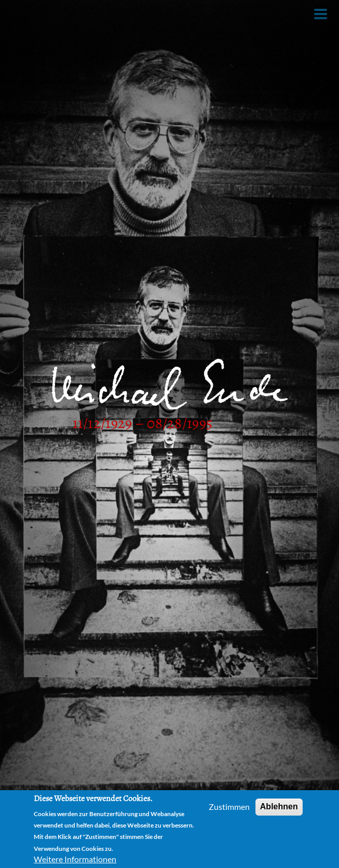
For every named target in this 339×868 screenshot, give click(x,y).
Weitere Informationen (75, 859)
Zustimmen (229, 807)
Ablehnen (279, 807)
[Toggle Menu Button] (321, 14)
